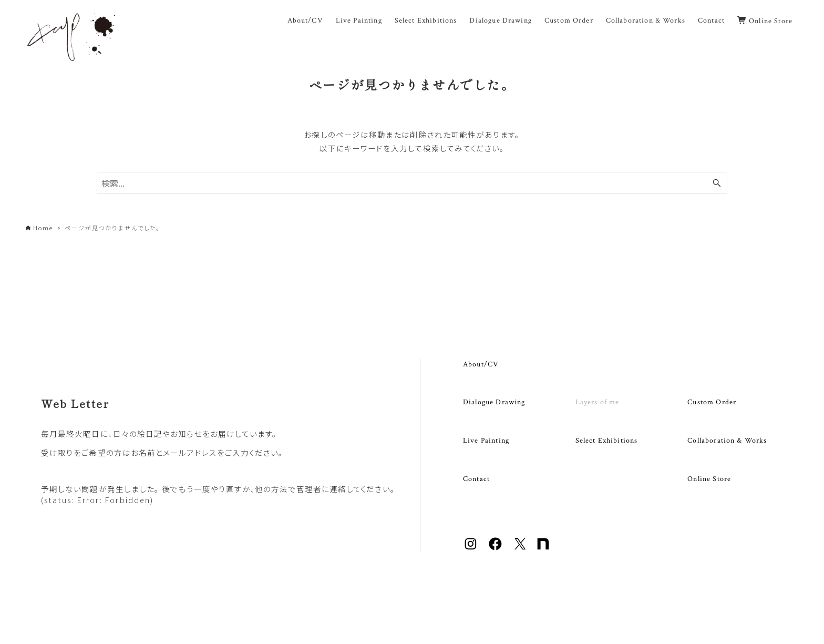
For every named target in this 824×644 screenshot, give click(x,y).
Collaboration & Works (727, 440)
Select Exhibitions (607, 440)
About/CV (481, 364)
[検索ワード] (412, 183)
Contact (476, 479)
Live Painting (486, 440)
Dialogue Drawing (494, 402)
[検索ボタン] (717, 183)
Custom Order (712, 402)
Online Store (709, 479)
